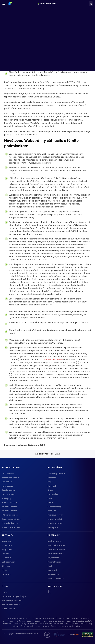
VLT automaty (8, 562)
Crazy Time (53, 511)
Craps (50, 490)
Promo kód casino (10, 523)
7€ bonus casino (9, 511)
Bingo (50, 482)
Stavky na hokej (55, 519)
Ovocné (5, 554)
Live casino (7, 482)
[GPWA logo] (87, 635)
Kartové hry (53, 494)
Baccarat (52, 478)
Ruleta (50, 503)
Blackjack (52, 486)
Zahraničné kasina (10, 478)
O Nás (5, 592)
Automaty (6, 541)
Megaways (7, 550)
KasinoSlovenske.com (52, 360)
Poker (50, 498)
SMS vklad (52, 570)
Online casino (8, 474)
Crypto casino (8, 490)
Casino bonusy (9, 494)
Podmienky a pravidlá (12, 601)
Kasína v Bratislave (56, 550)
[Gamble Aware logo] (74, 635)
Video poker (53, 527)
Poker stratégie (55, 562)
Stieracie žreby (54, 507)
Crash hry (6, 574)
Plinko (5, 570)
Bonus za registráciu (11, 519)
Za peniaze (7, 545)
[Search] (91, 4)
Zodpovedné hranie (11, 605)
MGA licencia (53, 574)
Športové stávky (55, 515)
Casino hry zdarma (56, 474)
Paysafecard (53, 558)
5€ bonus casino (9, 507)
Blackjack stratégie (56, 545)
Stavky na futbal (55, 523)
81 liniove (6, 566)
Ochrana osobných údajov (14, 596)
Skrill (50, 566)
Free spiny (6, 498)
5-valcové (6, 558)
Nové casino (7, 486)
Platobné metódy (55, 554)
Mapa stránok (8, 609)
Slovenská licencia (56, 578)
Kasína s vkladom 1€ (11, 527)
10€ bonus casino (10, 515)
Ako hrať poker (54, 541)
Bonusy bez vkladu (10, 503)
